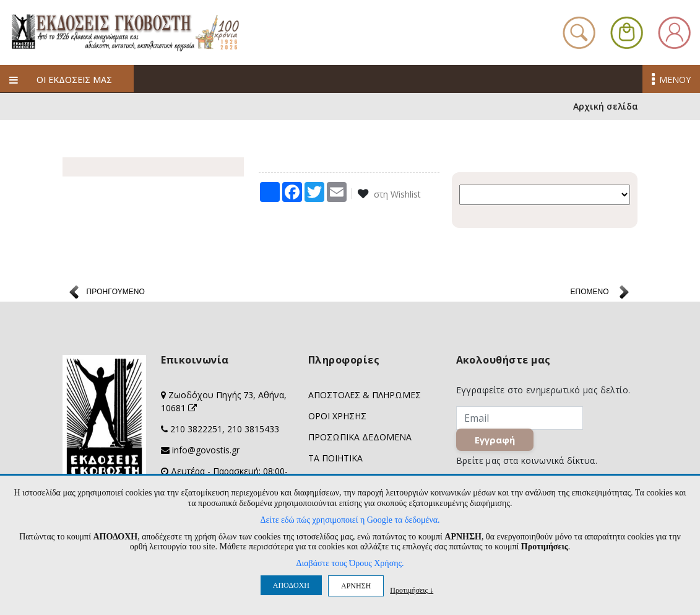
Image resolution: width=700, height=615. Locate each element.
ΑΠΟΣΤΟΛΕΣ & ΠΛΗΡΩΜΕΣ (365, 395)
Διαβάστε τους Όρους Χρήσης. (350, 563)
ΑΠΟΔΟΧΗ (291, 585)
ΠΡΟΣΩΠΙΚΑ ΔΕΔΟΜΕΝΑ (360, 438)
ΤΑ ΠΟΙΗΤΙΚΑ (335, 459)
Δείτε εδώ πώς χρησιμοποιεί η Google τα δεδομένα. (350, 520)
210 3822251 (196, 430)
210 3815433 (253, 430)
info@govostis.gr (206, 451)
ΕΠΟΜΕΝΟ (589, 292)
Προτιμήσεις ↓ (412, 590)
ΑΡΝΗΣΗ (356, 586)
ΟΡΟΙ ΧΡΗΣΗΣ (337, 417)
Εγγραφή (495, 440)
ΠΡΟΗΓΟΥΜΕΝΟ (116, 292)
